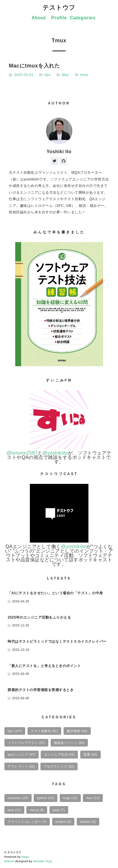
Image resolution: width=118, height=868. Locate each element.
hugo (70, 798)
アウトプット (21, 766)
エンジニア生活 (60, 754)
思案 (90, 754)
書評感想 (77, 731)
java (14, 810)
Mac (65, 75)
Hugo (25, 857)
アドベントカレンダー (27, 822)
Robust (9, 861)
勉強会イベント (69, 743)
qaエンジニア (21, 754)
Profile (59, 18)
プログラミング (59, 766)
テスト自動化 (44, 731)
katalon (88, 822)
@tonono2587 (22, 453)
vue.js (37, 810)
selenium (18, 798)
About (39, 18)
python (46, 798)
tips (48, 75)
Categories (83, 18)
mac (93, 798)
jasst (59, 810)
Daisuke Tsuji (42, 861)
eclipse (63, 822)
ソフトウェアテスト (26, 743)
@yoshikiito (55, 453)
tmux (84, 75)
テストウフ (59, 7)
